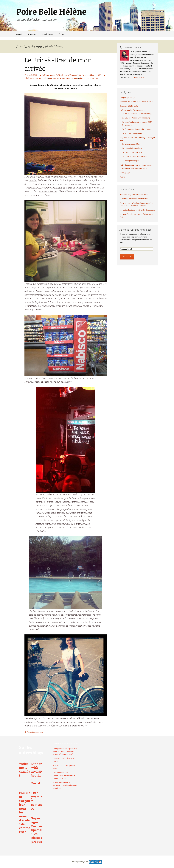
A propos (32, 34)
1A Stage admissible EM (132, 133)
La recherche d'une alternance (135, 168)
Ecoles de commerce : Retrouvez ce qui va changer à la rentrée (65, 785)
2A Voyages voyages (131, 161)
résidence (83, 78)
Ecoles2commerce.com (65, 743)
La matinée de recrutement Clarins (134, 199)
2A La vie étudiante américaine (135, 156)
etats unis (61, 78)
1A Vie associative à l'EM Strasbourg (137, 114)
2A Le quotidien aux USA (91, 75)
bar (47, 78)
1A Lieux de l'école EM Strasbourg (136, 118)
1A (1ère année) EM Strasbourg (132, 110)
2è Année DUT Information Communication (137, 102)
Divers (122, 177)
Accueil (19, 34)
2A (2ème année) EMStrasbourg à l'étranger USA (61, 75)
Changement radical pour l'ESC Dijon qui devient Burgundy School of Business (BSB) (65, 751)
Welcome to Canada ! (25, 770)
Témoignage (125, 173)
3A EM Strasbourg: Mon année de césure (136, 165)
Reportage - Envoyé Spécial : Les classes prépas (37, 830)
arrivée (42, 78)
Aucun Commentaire (35, 732)
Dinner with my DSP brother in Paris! (134, 194)
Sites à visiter (47, 34)
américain (34, 78)
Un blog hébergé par (80, 861)
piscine (75, 78)
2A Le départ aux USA (131, 144)
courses (52, 78)
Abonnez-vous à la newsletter (135, 230)
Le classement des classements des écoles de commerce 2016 (64, 775)
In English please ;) (127, 97)
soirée (91, 78)
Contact (62, 34)
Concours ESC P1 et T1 (129, 106)
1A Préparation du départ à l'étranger (138, 129)
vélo (97, 78)
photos (69, 78)
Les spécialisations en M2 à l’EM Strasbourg (137, 210)
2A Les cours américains (132, 152)
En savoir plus (138, 77)
